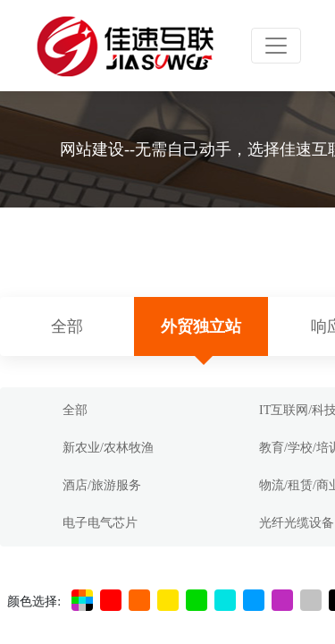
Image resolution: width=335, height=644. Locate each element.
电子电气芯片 (100, 523)
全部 (67, 326)
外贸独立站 (201, 326)
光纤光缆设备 (297, 523)
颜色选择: (34, 602)
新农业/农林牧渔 (108, 448)
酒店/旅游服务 (102, 485)
